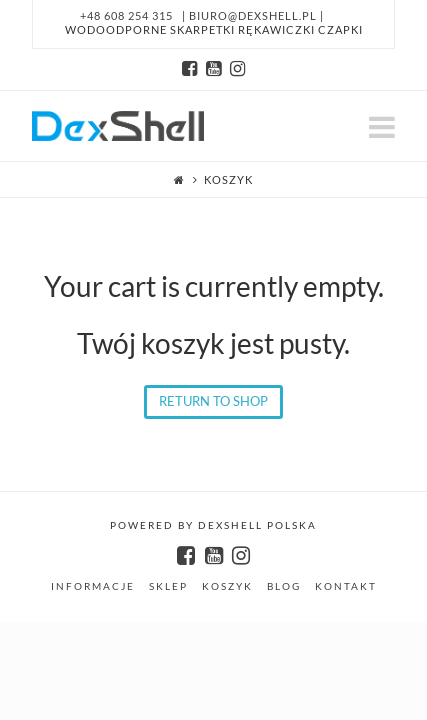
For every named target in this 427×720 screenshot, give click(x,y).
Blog (284, 586)
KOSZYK (227, 586)
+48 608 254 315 (126, 15)
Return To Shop (213, 401)
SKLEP (168, 586)
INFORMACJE (93, 586)
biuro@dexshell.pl (254, 15)
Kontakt (346, 586)
